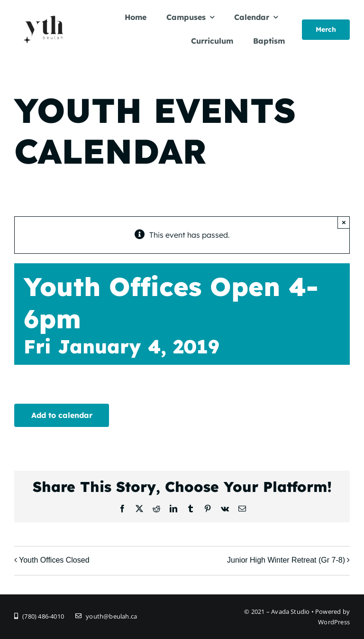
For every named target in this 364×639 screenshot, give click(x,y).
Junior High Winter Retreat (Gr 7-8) (286, 560)
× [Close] (344, 222)
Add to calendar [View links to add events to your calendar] (62, 415)
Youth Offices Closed (54, 560)
